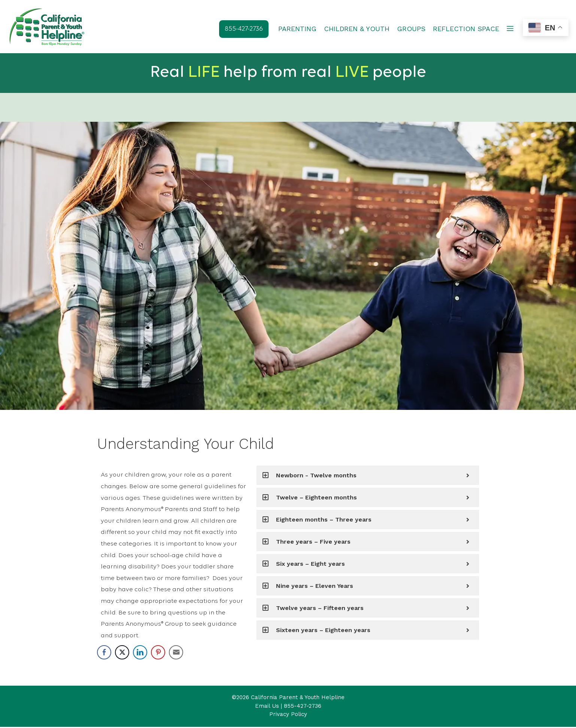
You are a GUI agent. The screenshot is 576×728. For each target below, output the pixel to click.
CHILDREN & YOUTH (357, 29)
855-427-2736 (303, 707)
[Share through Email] (176, 653)
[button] (510, 29)
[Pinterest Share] (158, 653)
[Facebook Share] (104, 653)
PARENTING (297, 29)
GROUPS (411, 29)
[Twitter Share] (122, 653)
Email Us (267, 707)
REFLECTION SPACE (466, 29)
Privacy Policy (288, 715)
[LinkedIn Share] (140, 653)
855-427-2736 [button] (244, 29)
